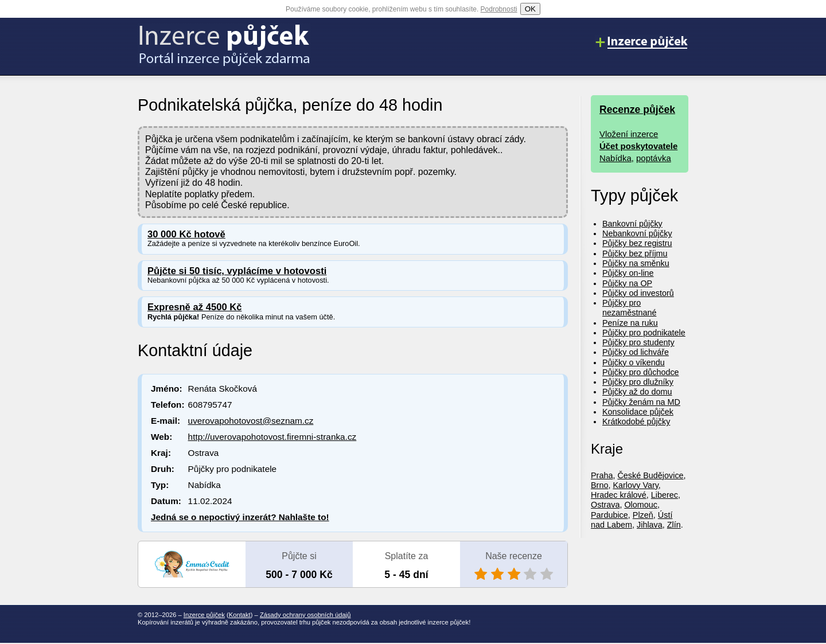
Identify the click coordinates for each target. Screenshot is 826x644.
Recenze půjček (637, 110)
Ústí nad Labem (632, 520)
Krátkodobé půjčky (636, 421)
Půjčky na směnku (636, 263)
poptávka (654, 158)
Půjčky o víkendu (634, 362)
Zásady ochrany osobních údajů (305, 615)
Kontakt (240, 615)
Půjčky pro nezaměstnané (629, 308)
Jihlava (650, 525)
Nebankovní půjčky (637, 233)
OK (530, 9)
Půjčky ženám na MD (641, 402)
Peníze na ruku (630, 323)
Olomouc (641, 505)
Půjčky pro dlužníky (638, 382)
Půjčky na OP (627, 283)
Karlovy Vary (635, 485)
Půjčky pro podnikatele (644, 333)
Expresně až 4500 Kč (195, 307)
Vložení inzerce (629, 134)
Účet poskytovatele (638, 146)
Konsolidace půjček (638, 412)
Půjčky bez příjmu (635, 253)
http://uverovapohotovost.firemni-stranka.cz (272, 437)
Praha (602, 475)
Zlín (674, 525)
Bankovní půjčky (632, 224)
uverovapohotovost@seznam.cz (251, 421)
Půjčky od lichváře (636, 352)
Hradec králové (619, 495)
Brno (599, 485)
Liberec (665, 495)
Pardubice (609, 515)
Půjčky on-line (628, 273)
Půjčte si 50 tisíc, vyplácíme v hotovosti (237, 271)
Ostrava (605, 505)
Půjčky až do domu (637, 392)
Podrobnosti (499, 9)
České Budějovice (650, 475)
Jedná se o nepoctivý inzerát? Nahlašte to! (240, 517)
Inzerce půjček (204, 615)
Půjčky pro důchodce (641, 372)
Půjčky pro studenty (638, 342)
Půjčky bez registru (637, 243)
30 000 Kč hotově (186, 234)
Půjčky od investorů (638, 293)
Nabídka (615, 158)
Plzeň (643, 515)
